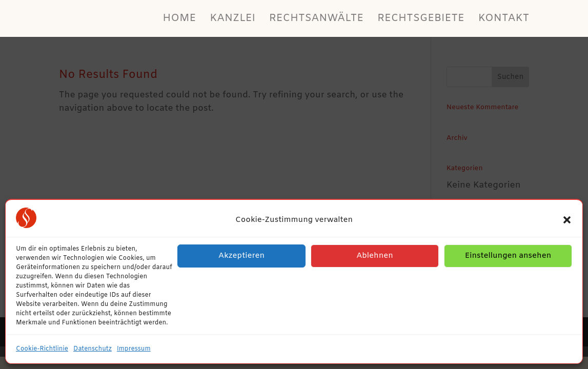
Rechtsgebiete (421, 20)
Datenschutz (93, 349)
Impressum (134, 349)
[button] (567, 220)
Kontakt (504, 20)
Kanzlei (232, 20)
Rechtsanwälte (316, 20)
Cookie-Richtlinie (42, 349)
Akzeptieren (241, 256)
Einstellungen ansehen (508, 256)
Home (179, 20)
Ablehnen (375, 256)
